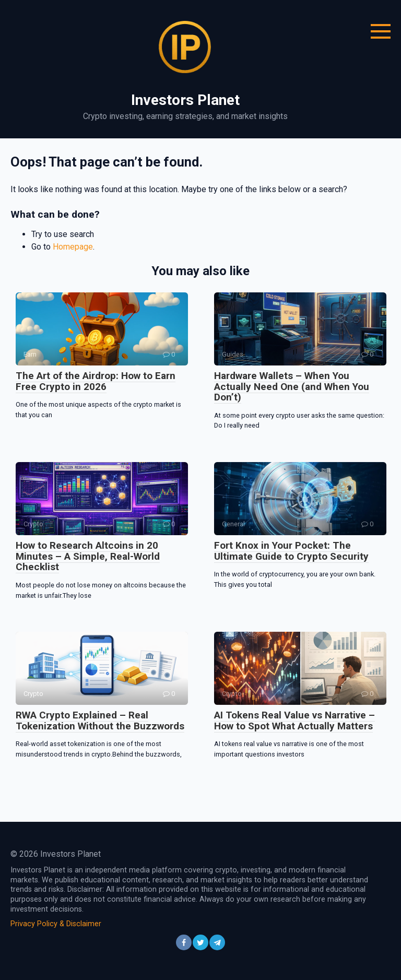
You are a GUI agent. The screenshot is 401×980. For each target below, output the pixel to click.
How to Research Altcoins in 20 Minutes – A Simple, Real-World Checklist (88, 556)
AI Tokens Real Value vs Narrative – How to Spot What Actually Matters (294, 721)
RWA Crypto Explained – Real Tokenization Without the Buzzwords (100, 721)
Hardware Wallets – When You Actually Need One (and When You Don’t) (292, 387)
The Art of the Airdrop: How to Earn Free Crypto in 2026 (96, 381)
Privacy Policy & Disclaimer (56, 924)
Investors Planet (185, 100)
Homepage (73, 247)
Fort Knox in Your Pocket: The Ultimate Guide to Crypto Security (291, 551)
